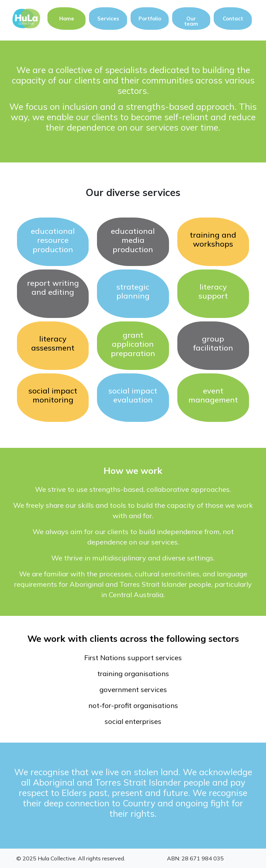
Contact (233, 19)
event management (213, 395)
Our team (191, 21)
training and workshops (213, 239)
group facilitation (213, 343)
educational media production (133, 240)
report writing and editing (53, 287)
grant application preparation (133, 344)
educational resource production (53, 240)
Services (108, 19)
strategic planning (133, 291)
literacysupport (213, 291)
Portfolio (150, 19)
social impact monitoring (53, 395)
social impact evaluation (133, 395)
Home (67, 19)
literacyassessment (53, 343)
